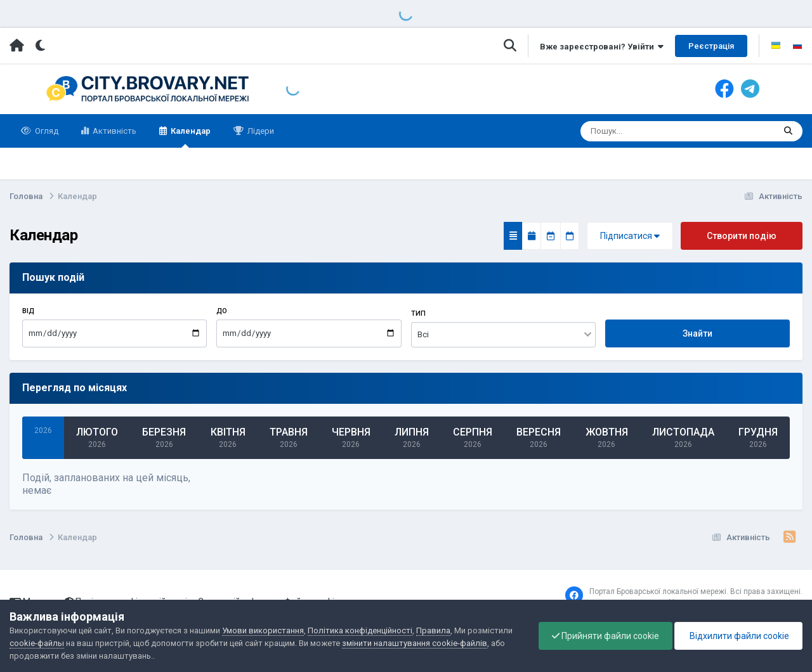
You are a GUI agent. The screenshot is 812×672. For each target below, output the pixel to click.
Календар (190, 137)
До (222, 311)
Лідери (260, 131)
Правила (433, 630)
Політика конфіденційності (360, 630)
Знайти (697, 333)
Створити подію (742, 236)
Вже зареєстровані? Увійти (602, 47)
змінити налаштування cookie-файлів (415, 643)
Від (28, 311)
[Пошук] (639, 131)
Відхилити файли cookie (738, 636)
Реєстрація (711, 46)
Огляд (46, 131)
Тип (418, 313)
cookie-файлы (37, 643)
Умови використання (263, 630)
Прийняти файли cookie (606, 636)
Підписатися (630, 236)
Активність (114, 131)
